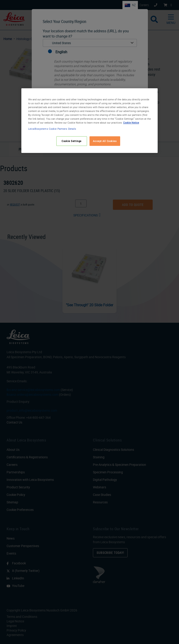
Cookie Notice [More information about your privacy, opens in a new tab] (131, 123)
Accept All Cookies (105, 141)
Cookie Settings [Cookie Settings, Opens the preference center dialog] (72, 141)
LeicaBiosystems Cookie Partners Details (52, 129)
